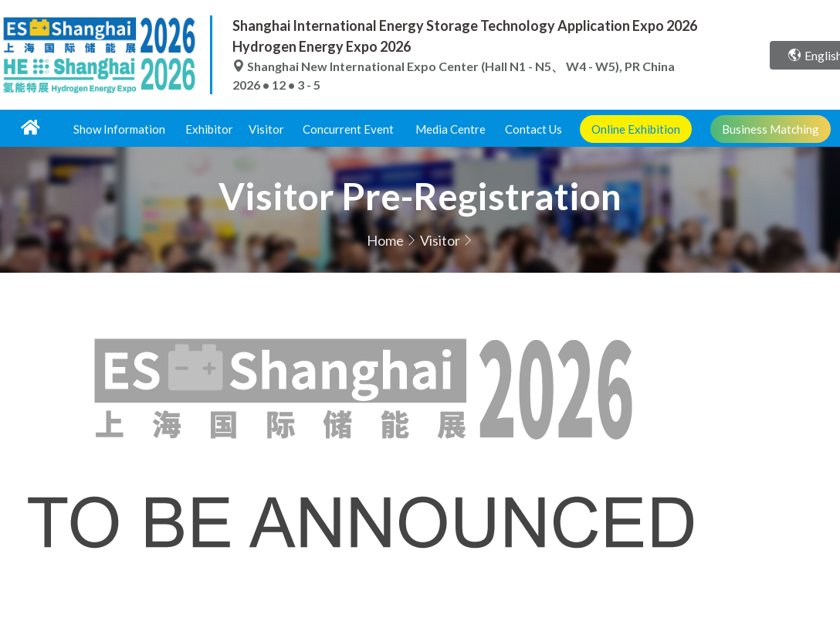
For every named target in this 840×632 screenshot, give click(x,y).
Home (385, 240)
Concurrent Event (348, 129)
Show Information (119, 129)
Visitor (266, 129)
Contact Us (533, 129)
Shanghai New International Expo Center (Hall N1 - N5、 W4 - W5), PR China (454, 66)
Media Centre (450, 129)
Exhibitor (209, 129)
